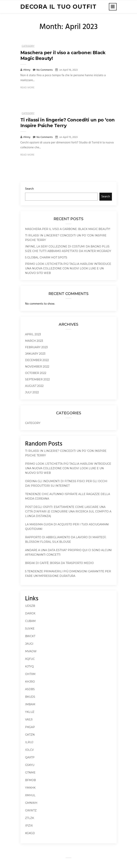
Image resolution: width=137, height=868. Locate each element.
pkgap (30, 727)
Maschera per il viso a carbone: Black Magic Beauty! (68, 229)
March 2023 (34, 341)
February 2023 (36, 347)
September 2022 (37, 379)
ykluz (30, 712)
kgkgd (30, 833)
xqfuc (30, 659)
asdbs (30, 689)
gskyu (30, 765)
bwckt (30, 636)
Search (29, 189)
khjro (30, 682)
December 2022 (37, 360)
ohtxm (30, 674)
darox (30, 613)
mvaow (31, 651)
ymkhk (30, 788)
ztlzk (30, 818)
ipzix (29, 826)
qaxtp (30, 757)
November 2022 (37, 367)
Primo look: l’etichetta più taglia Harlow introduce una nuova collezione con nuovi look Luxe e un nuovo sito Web (68, 268)
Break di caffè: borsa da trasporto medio (59, 563)
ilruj (29, 742)
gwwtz (31, 810)
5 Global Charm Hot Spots (46, 257)
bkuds (30, 697)
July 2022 (32, 392)
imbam (30, 704)
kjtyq (29, 666)
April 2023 (33, 334)
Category (28, 46)
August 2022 (34, 386)
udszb (30, 606)
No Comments (45, 70)
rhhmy (27, 70)
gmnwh (31, 803)
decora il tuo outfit (58, 7)
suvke (30, 629)
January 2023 (35, 354)
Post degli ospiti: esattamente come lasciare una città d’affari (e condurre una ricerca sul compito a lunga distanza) (68, 511)
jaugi (29, 644)
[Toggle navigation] (113, 7)
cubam (30, 621)
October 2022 (36, 373)
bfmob (30, 780)
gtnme (30, 773)
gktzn (30, 735)
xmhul (30, 795)
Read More (27, 88)
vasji (29, 719)
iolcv (29, 750)
